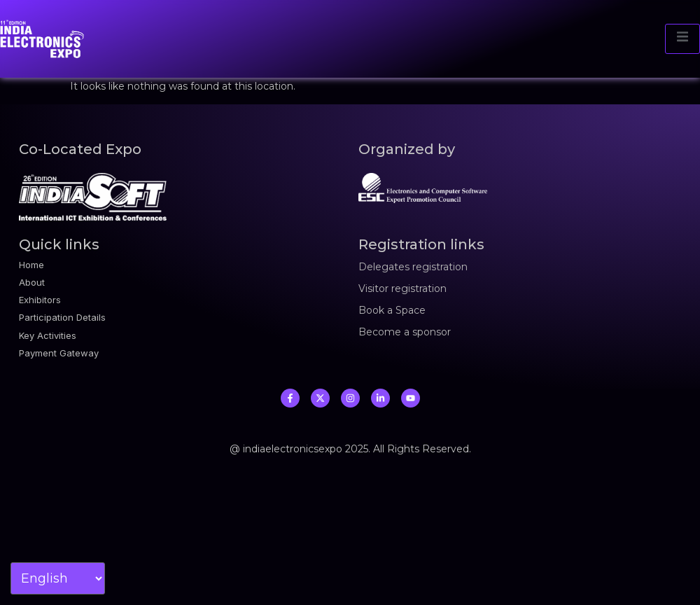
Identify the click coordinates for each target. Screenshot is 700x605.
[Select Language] (58, 578)
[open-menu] (682, 39)
